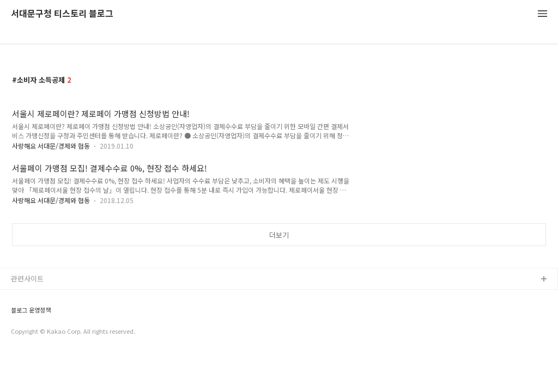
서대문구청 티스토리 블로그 (62, 14)
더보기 (279, 235)
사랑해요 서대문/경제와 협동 (51, 146)
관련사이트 (27, 278)
